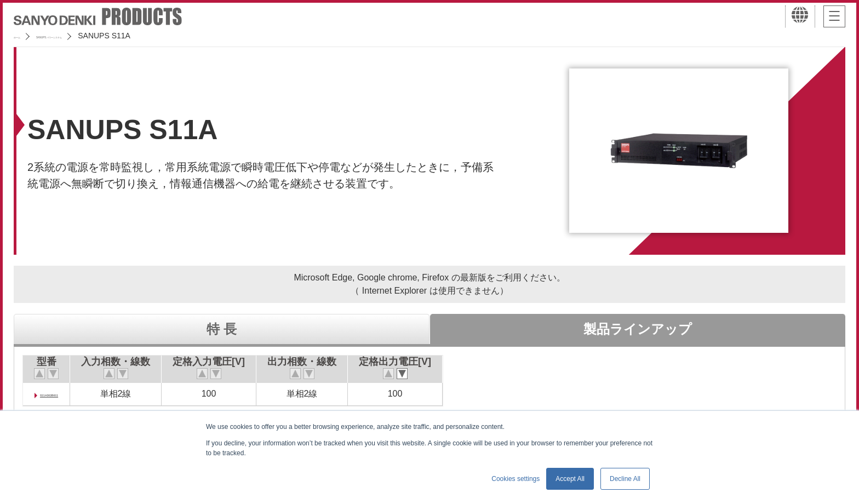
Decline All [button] (625, 479)
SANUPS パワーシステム (96, 36)
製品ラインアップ (638, 329)
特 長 (222, 329)
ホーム (25, 36)
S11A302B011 (68, 394)
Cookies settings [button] (516, 479)
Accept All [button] (570, 479)
